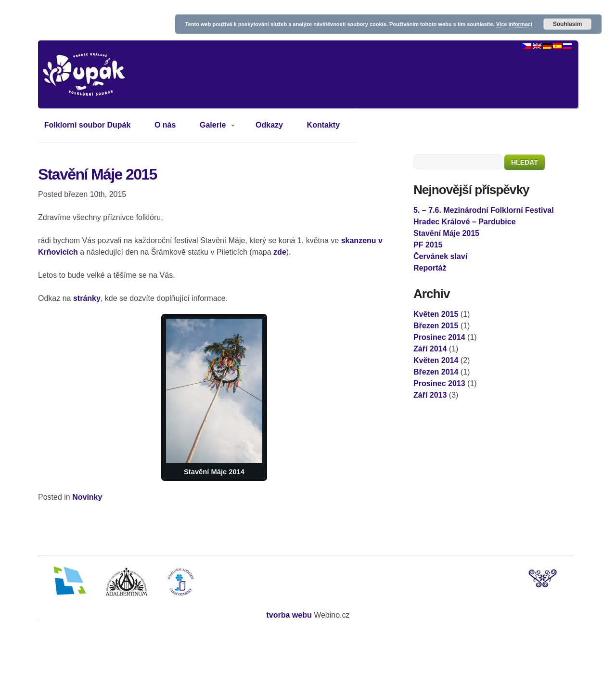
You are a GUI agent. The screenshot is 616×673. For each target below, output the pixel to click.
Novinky (87, 497)
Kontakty (323, 125)
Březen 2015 (436, 326)
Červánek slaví (440, 256)
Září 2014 (430, 349)
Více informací (514, 24)
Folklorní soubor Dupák (88, 125)
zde (280, 252)
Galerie (213, 125)
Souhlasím (568, 24)
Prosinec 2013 (439, 383)
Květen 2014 (436, 360)
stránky (87, 298)
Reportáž (430, 268)
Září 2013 (430, 395)
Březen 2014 (436, 372)
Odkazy (269, 125)
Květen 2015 (436, 314)
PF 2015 (428, 245)
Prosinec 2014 (439, 337)
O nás (165, 125)
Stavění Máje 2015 (97, 174)
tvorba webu (289, 615)
